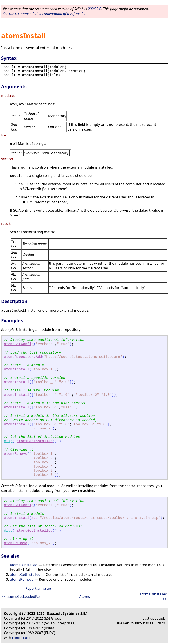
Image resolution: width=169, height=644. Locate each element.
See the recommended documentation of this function (45, 14)
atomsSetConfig (19, 344)
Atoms (84, 597)
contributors (22, 638)
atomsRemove (16, 454)
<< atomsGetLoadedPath (22, 597)
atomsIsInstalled (24, 565)
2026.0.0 (95, 9)
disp (8, 441)
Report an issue (38, 588)
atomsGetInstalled (35, 441)
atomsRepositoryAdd (23, 357)
